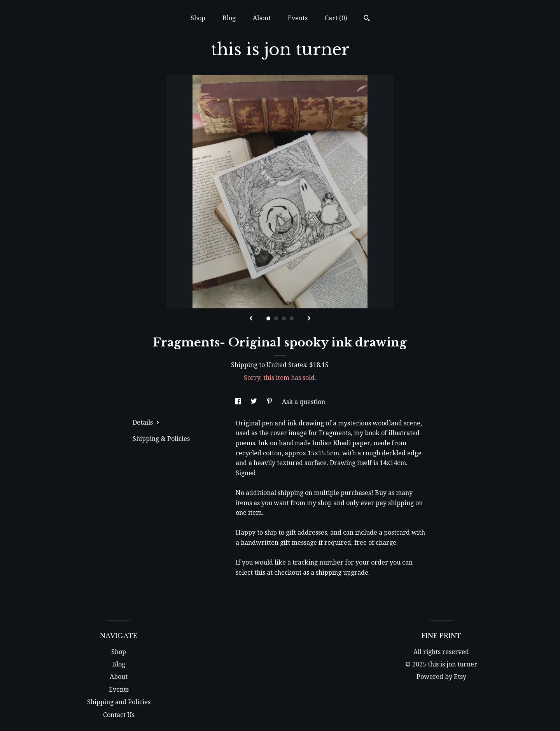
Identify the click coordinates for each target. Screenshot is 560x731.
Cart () (336, 18)
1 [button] (268, 318)
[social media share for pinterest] (270, 402)
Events (298, 18)
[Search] (367, 19)
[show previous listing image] (251, 319)
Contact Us (119, 715)
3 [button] (284, 318)
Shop (198, 18)
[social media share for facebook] (239, 402)
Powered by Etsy (441, 677)
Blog (229, 18)
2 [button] (276, 318)
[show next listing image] (309, 319)
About (262, 18)
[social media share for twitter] (255, 402)
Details (146, 422)
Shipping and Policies (119, 702)
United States (286, 365)
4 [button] (292, 318)
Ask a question (304, 402)
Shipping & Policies (161, 439)
